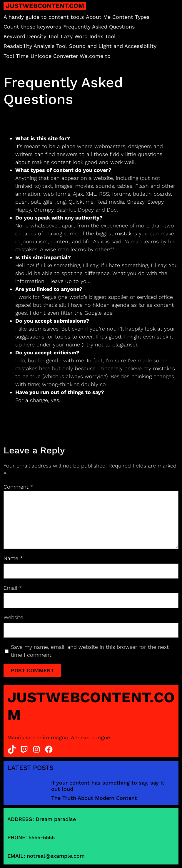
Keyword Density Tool (31, 36)
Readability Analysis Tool (35, 46)
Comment (18, 487)
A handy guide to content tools (44, 17)
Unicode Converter (54, 56)
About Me (98, 17)
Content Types (131, 17)
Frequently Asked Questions (99, 27)
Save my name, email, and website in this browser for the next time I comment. (90, 651)
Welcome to (95, 56)
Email (13, 588)
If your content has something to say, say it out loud (108, 786)
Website (13, 617)
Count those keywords (32, 27)
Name (13, 558)
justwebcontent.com (45, 6)
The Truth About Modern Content (94, 798)
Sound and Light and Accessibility (113, 46)
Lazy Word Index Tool (88, 36)
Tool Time (16, 56)
